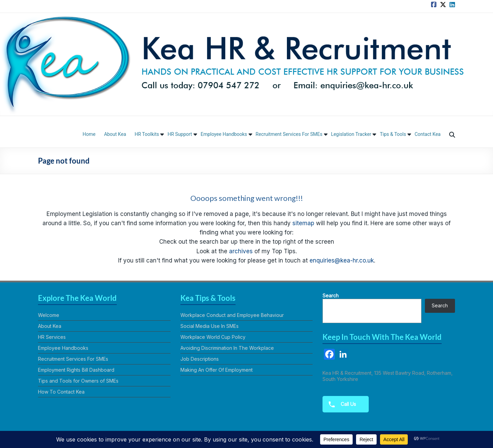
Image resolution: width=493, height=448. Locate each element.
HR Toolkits (147, 134)
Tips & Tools (393, 134)
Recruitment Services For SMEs (289, 134)
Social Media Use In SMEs (210, 326)
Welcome (49, 315)
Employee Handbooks (224, 134)
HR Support (180, 134)
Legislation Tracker (351, 134)
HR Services (52, 337)
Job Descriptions (200, 359)
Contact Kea (428, 134)
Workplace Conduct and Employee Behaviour (232, 315)
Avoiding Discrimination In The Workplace (227, 348)
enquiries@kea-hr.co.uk (342, 260)
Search (331, 296)
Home (89, 134)
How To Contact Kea (61, 392)
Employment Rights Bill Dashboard (76, 370)
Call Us (340, 404)
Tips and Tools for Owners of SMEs (78, 381)
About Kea (115, 134)
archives (241, 251)
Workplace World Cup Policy (213, 337)
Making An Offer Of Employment (217, 370)
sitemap (303, 223)
